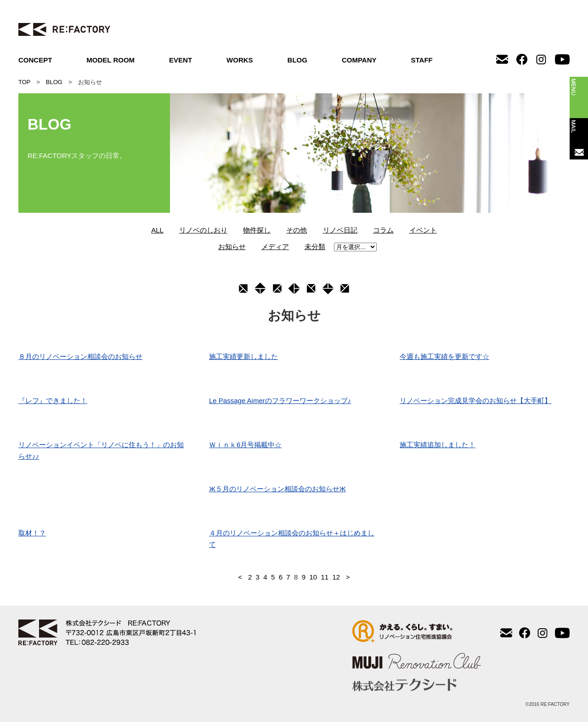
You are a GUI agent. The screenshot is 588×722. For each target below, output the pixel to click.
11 (325, 577)
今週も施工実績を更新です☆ (444, 356)
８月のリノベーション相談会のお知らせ (80, 356)
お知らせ (232, 247)
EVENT (181, 60)
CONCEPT (35, 60)
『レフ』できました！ (53, 401)
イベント (423, 230)
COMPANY (359, 60)
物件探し (257, 230)
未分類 (315, 247)
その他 (297, 230)
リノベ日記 (340, 230)
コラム (383, 230)
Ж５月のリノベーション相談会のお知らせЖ (277, 489)
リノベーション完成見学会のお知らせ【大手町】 (475, 401)
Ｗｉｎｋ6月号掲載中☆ (245, 445)
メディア (275, 247)
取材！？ (32, 533)
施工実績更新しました (243, 356)
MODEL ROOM (110, 60)
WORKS (240, 60)
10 (313, 577)
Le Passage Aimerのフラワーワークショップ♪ (280, 401)
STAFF (422, 60)
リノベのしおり (203, 230)
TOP (24, 82)
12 (336, 577)
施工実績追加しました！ (438, 445)
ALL (157, 230)
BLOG (297, 60)
